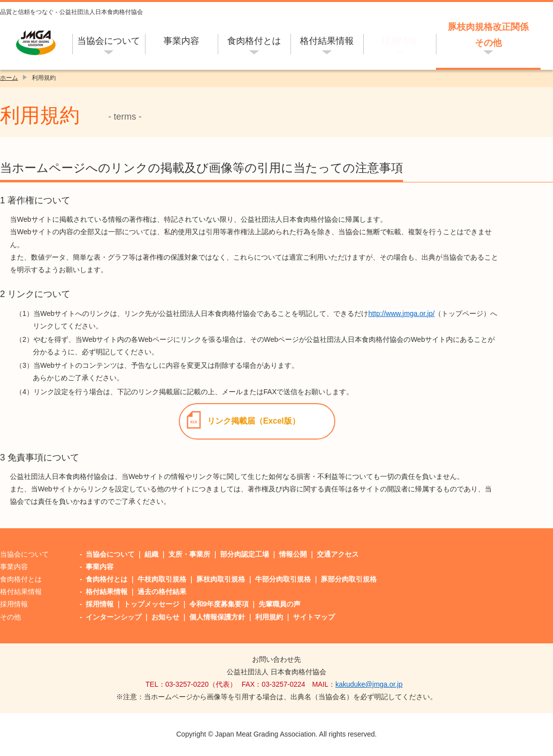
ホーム (9, 78)
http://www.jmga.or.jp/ (401, 313)
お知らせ (165, 617)
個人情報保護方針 (217, 617)
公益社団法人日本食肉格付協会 (36, 43)
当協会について (109, 41)
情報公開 (293, 554)
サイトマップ (314, 617)
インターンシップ (114, 617)
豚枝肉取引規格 (221, 579)
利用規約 (269, 617)
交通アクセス (338, 554)
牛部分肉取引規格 (283, 579)
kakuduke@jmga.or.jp (369, 684)
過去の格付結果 (162, 592)
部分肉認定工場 (245, 554)
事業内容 (181, 41)
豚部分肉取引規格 (349, 579)
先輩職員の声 (279, 604)
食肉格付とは (254, 41)
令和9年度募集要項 (219, 604)
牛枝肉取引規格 (162, 579)
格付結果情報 (327, 41)
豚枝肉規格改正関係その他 (488, 35)
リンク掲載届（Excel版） (254, 421)
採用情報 (400, 41)
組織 (151, 554)
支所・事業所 (189, 554)
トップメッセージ (151, 604)
